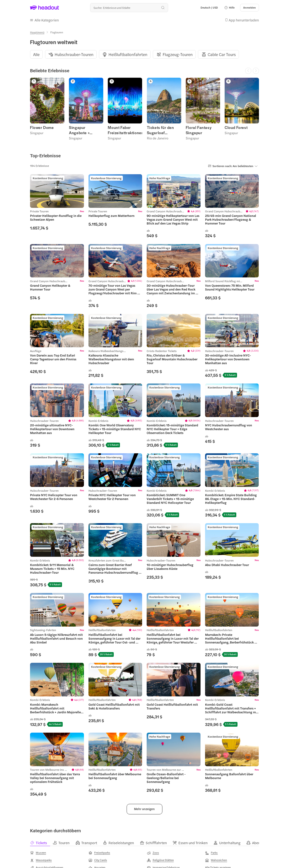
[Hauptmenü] (37, 32)
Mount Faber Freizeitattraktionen (125, 130)
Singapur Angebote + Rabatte (79, 130)
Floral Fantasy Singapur (199, 130)
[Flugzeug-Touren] (178, 54)
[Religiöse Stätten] (160, 860)
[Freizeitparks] (99, 853)
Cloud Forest (236, 128)
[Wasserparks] (41, 860)
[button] (229, 8)
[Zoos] (153, 853)
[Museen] (38, 853)
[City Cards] (98, 860)
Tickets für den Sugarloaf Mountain (160, 130)
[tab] (41, 843)
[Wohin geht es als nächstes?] (129, 8)
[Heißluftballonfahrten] (128, 54)
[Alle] (36, 54)
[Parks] (211, 853)
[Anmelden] (250, 8)
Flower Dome (42, 128)
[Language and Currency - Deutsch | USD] (209, 8)
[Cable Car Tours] (222, 54)
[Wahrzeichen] (216, 860)
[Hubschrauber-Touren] (74, 54)
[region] (144, 54)
